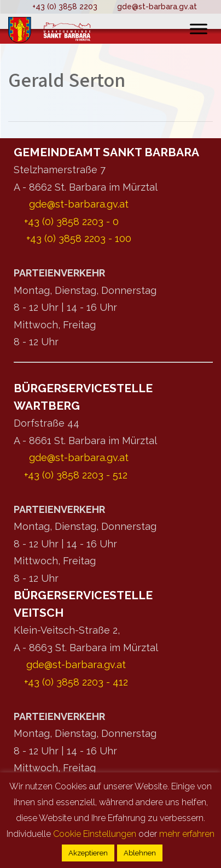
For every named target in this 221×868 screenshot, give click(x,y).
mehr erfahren (187, 834)
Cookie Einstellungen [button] (95, 834)
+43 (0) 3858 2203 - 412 (76, 682)
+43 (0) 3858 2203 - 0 (71, 222)
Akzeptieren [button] (88, 853)
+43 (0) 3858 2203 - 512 (76, 475)
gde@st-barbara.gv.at (157, 7)
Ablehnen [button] (140, 853)
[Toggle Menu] (199, 29)
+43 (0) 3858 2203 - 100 (79, 238)
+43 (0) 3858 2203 (65, 7)
